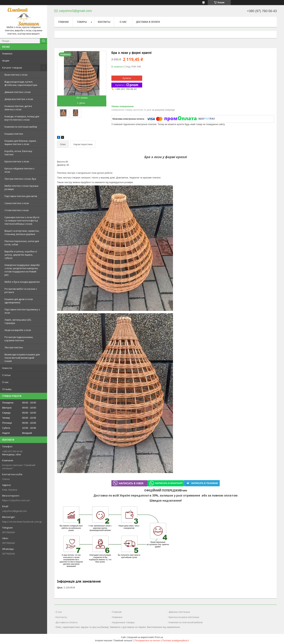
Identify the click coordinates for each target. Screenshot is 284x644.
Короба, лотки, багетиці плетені (18, 153)
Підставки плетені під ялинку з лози (22, 311)
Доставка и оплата (148, 22)
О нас (5, 382)
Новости (7, 368)
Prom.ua (159, 637)
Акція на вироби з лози (18, 330)
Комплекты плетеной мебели (186, 622)
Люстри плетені (14, 347)
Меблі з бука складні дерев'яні (22, 282)
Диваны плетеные (179, 612)
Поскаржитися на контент (148, 641)
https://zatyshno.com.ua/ (16, 500)
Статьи (6, 375)
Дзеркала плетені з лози (19, 99)
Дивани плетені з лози (18, 92)
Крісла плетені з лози (17, 161)
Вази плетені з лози (16, 75)
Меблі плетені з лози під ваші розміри (21, 187)
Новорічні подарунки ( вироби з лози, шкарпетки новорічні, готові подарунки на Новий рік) (22, 270)
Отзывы (7, 389)
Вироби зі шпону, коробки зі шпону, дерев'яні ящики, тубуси (21, 255)
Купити (127, 78)
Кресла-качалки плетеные (184, 617)
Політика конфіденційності (176, 641)
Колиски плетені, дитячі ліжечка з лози (18, 108)
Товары (82, 22)
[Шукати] (43, 41)
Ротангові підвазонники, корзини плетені (19, 339)
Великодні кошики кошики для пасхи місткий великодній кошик (22, 358)
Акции (6, 61)
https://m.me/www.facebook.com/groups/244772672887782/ (24, 522)
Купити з (127, 85)
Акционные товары (123, 622)
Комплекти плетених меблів (21, 127)
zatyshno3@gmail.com (14, 511)
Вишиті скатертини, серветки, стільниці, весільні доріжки (22, 232)
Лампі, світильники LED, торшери (18, 321)
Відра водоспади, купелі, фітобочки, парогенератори (21, 83)
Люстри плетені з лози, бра (20, 179)
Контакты (104, 22)
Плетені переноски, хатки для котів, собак (22, 243)
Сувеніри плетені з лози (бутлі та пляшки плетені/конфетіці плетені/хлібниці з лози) (22, 221)
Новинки (7, 54)
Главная (63, 22)
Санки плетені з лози (17, 203)
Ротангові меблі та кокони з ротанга (21, 290)
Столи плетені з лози (17, 210)
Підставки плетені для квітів (21, 196)
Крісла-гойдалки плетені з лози (19, 170)
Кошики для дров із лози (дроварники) (19, 301)
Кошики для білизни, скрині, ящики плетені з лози (20, 142)
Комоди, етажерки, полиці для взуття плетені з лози (22, 118)
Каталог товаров (12, 68)
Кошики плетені (14, 134)
